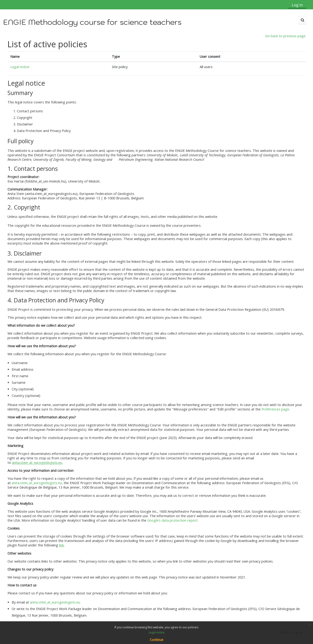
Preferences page (275, 409)
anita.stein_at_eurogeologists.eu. (56, 602)
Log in (297, 5)
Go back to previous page (285, 36)
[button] (302, 20)
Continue (157, 640)
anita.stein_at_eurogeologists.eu (37, 483)
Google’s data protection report (172, 521)
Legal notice (20, 67)
